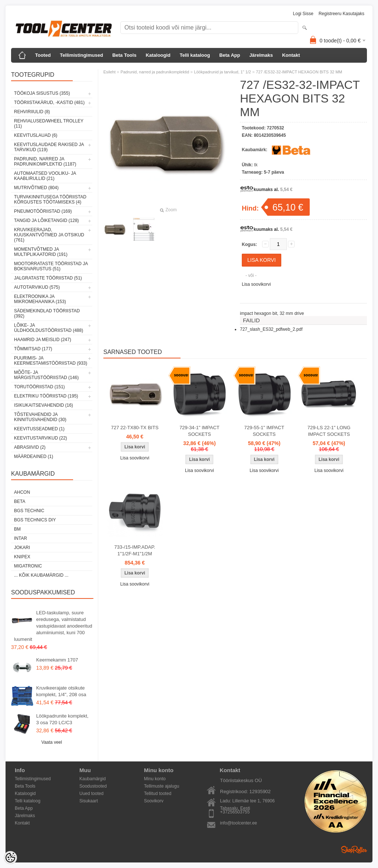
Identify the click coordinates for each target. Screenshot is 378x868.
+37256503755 (235, 812)
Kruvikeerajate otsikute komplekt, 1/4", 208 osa (61, 691)
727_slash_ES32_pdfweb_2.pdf (271, 329)
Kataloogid (158, 55)
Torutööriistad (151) (39, 387)
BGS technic (29, 511)
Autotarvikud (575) (37, 287)
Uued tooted (91, 794)
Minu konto (155, 779)
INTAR (20, 538)
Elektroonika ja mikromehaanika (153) (40, 299)
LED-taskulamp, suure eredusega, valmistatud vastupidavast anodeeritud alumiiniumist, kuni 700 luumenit (53, 626)
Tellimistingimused (81, 55)
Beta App (230, 55)
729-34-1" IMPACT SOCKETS (199, 431)
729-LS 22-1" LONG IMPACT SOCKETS (329, 431)
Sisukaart (89, 801)
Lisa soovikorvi (256, 284)
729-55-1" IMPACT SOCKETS (264, 431)
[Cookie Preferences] (10, 858)
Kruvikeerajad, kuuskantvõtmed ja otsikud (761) (49, 235)
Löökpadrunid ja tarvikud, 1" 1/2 (223, 72)
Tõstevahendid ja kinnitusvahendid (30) (40, 417)
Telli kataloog (195, 55)
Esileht (109, 72)
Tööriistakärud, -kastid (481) (49, 103)
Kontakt (291, 55)
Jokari (22, 548)
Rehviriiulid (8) (32, 112)
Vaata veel (52, 742)
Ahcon (22, 492)
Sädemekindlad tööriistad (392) (47, 313)
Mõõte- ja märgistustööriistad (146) (46, 375)
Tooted (43, 55)
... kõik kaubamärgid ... (41, 575)
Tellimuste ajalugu (161, 786)
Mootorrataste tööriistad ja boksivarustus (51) (51, 266)
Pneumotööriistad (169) (43, 211)
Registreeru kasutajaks (341, 14)
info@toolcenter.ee (238, 823)
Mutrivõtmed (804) (36, 188)
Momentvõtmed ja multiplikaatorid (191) (41, 252)
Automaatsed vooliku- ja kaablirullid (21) (45, 176)
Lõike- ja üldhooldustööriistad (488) (49, 328)
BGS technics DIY (35, 520)
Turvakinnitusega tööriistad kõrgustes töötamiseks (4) (50, 199)
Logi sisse (303, 14)
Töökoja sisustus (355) (42, 93)
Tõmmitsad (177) (33, 349)
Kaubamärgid (92, 779)
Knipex (22, 557)
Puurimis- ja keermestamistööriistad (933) (51, 361)
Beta (20, 501)
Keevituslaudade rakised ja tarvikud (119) (49, 147)
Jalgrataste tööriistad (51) (48, 278)
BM (17, 529)
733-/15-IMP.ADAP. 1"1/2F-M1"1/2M (135, 550)
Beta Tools (124, 55)
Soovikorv (154, 801)
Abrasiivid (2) (30, 447)
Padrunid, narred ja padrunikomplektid (155, 72)
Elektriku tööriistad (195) (46, 396)
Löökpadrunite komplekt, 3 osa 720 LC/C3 (62, 719)
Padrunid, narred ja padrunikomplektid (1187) (45, 162)
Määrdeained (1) (34, 456)
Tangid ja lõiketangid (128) (47, 221)
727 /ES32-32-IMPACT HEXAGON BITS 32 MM (299, 72)
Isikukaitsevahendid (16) (44, 405)
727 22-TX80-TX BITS (135, 428)
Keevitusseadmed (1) (39, 429)
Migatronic (28, 566)
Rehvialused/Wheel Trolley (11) (49, 124)
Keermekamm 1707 (57, 660)
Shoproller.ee (354, 850)
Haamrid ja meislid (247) (43, 340)
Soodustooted (93, 786)
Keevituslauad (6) (36, 135)
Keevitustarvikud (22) (41, 438)
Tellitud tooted (158, 794)
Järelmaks (261, 55)
